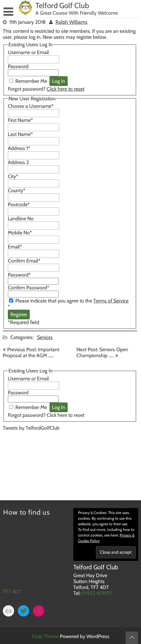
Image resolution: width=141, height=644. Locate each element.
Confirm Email (24, 261)
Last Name (20, 134)
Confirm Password (29, 288)
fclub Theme (46, 636)
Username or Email (28, 52)
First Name (20, 120)
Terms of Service (111, 301)
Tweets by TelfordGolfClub (31, 428)
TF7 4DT (12, 592)
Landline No (21, 219)
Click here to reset (65, 89)
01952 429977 (97, 593)
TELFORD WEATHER (70, 461)
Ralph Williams (71, 22)
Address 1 (19, 148)
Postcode (19, 205)
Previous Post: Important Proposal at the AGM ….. (31, 352)
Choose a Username (31, 106)
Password (18, 66)
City (13, 176)
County (17, 190)
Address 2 (18, 162)
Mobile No (20, 233)
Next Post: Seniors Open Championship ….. (102, 352)
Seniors (45, 337)
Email (15, 247)
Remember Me (31, 81)
